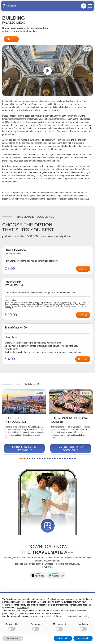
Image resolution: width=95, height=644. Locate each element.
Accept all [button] (83, 638)
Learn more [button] (13, 638)
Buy (11, 39)
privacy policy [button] (9, 602)
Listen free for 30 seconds (24, 449)
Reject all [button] (63, 638)
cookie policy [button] (23, 608)
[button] (21, 458)
